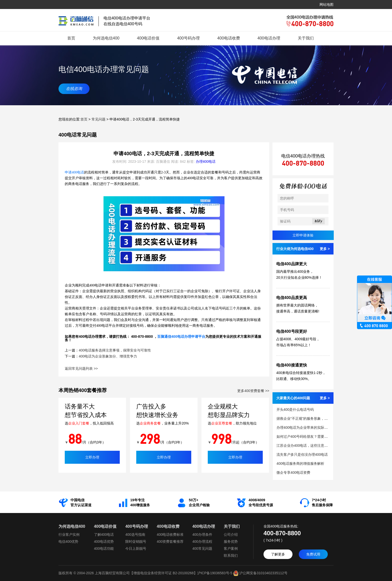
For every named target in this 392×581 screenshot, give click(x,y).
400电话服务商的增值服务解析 (300, 463)
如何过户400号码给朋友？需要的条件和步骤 (311, 436)
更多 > (325, 249)
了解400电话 (104, 534)
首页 (71, 38)
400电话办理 (269, 38)
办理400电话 (206, 161)
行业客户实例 (69, 534)
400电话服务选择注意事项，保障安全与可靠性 (115, 350)
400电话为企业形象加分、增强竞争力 (108, 356)
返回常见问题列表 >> (81, 368)
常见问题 (98, 119)
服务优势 (231, 541)
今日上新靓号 (136, 548)
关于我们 (306, 38)
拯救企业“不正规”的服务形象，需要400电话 (310, 418)
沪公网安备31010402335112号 (260, 573)
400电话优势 (104, 541)
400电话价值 (148, 38)
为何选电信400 (106, 38)
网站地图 (326, 4)
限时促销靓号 (136, 541)
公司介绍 (231, 534)
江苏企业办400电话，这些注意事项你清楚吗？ (313, 445)
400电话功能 (104, 548)
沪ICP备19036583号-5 (215, 573)
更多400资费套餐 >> (253, 391)
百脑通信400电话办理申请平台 (181, 336)
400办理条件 (202, 534)
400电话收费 (229, 38)
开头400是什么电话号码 (295, 409)
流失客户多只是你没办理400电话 (302, 454)
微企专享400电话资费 (293, 472)
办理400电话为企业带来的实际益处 (304, 427)
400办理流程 (202, 541)
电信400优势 (68, 541)
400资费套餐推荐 (170, 541)
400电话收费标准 (170, 534)
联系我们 (231, 555)
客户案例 (231, 548)
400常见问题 (202, 548)
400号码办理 (188, 38)
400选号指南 (135, 534)
